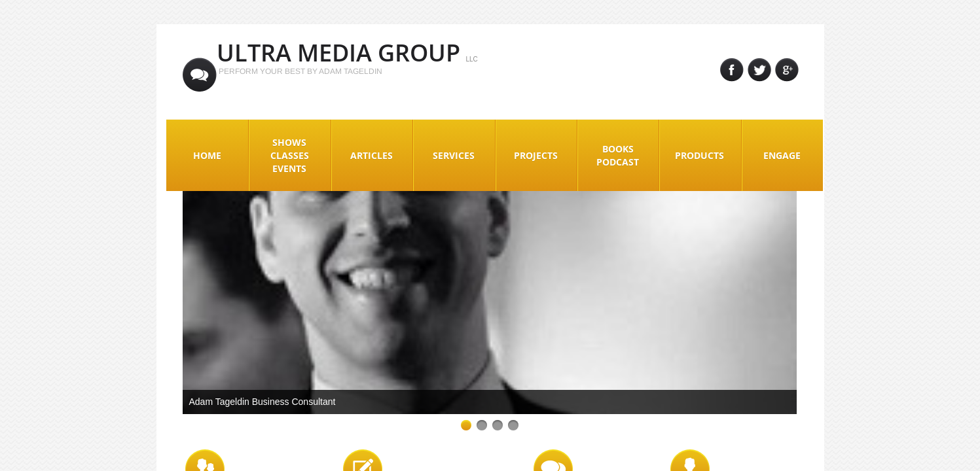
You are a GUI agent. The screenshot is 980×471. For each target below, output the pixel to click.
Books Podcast (618, 155)
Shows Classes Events (290, 155)
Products (699, 155)
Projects (536, 155)
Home (207, 155)
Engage (782, 155)
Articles (372, 155)
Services (454, 155)
